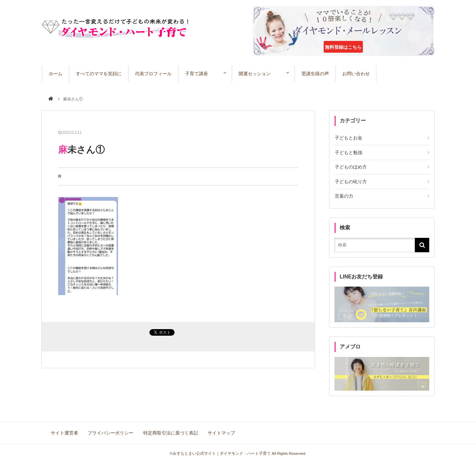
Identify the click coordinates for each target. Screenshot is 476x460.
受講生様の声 (320, 73)
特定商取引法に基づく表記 (170, 431)
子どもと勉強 (348, 152)
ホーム (56, 73)
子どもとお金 (348, 138)
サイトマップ (220, 431)
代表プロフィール (153, 73)
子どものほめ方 (350, 166)
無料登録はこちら (343, 47)
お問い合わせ (361, 73)
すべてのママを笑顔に (99, 73)
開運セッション (257, 73)
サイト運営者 (65, 431)
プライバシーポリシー (110, 431)
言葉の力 (344, 195)
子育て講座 (196, 73)
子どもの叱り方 (350, 180)
